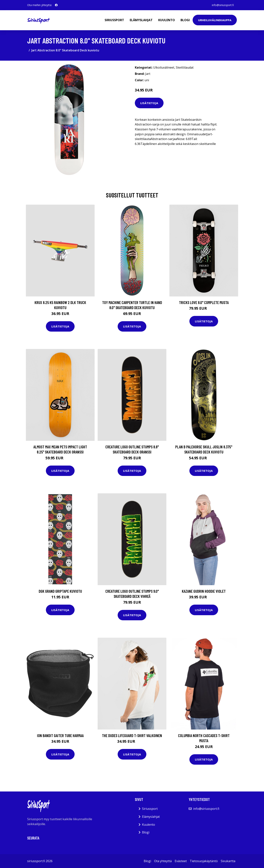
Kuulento (167, 20)
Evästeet (181, 861)
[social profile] (56, 5)
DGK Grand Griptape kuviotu (60, 591)
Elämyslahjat (141, 20)
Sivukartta (228, 861)
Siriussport (114, 20)
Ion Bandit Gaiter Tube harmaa (60, 735)
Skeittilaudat (185, 67)
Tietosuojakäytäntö (204, 861)
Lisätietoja (149, 103)
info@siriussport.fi (223, 5)
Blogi (185, 20)
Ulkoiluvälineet (164, 67)
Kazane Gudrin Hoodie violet (204, 591)
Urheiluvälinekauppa (215, 20)
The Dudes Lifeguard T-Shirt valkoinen (132, 735)
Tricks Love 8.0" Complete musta (204, 302)
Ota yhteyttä (163, 861)
